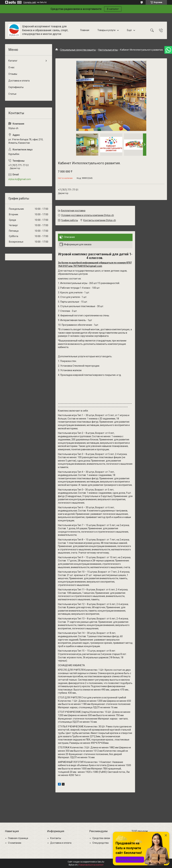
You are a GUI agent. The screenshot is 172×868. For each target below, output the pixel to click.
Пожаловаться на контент (91, 865)
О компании (15, 843)
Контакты (56, 838)
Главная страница (18, 838)
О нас (11, 67)
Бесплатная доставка (73, 211)
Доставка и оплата (19, 81)
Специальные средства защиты (78, 50)
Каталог (13, 61)
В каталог (113, 9)
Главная (85, 30)
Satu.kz (101, 862)
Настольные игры (108, 50)
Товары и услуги (106, 30)
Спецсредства (100, 843)
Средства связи (101, 838)
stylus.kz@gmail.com (20, 179)
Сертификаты (16, 87)
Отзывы (13, 74)
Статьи (12, 94)
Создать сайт (30, 2)
